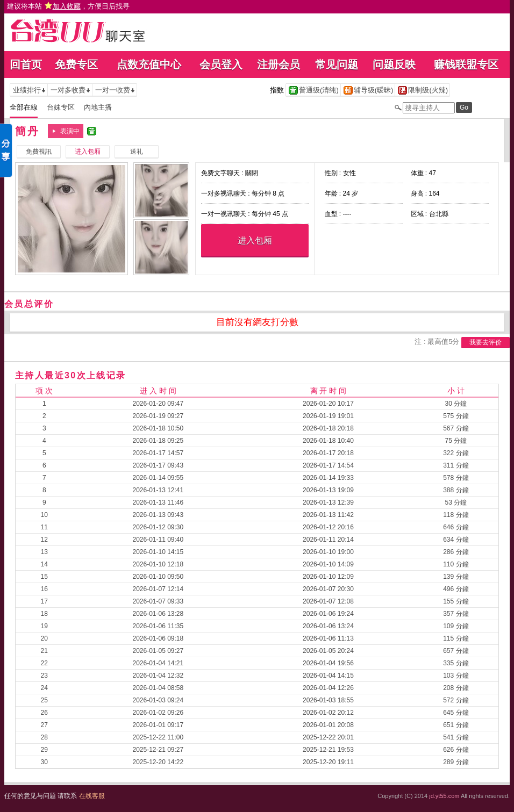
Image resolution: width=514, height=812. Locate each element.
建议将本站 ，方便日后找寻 (68, 6)
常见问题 (337, 64)
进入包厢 (255, 240)
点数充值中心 (149, 64)
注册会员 (279, 64)
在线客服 (92, 796)
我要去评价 (486, 342)
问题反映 (394, 64)
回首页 (26, 64)
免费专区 (76, 64)
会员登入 (221, 64)
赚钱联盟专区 (466, 64)
